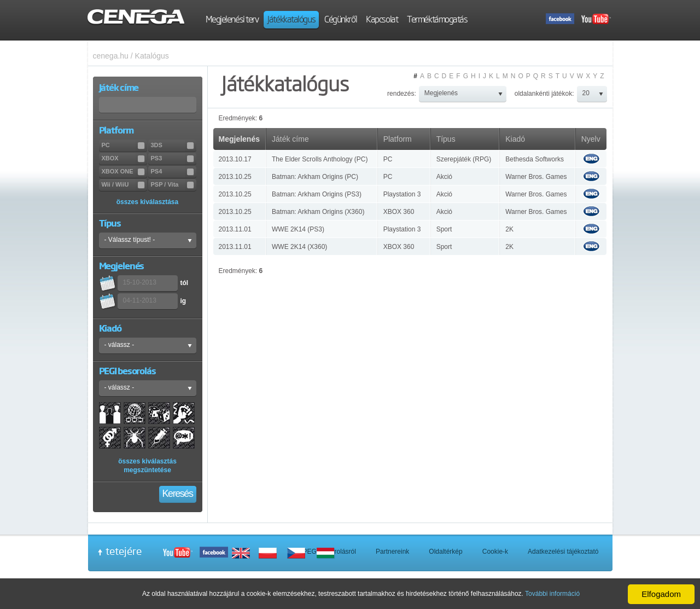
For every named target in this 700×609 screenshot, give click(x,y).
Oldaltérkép (445, 552)
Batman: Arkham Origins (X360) (318, 212)
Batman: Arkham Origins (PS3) (317, 194)
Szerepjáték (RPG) (464, 159)
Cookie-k (495, 552)
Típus (446, 139)
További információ (552, 594)
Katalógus (152, 56)
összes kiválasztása (147, 202)
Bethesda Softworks (535, 159)
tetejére (124, 551)
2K (509, 229)
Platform (398, 139)
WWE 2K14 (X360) (299, 247)
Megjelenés (239, 139)
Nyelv (591, 139)
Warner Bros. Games (536, 177)
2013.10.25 (235, 177)
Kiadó (515, 139)
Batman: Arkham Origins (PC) (315, 177)
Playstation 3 (402, 194)
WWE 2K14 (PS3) (298, 229)
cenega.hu (111, 56)
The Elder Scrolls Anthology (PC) (320, 159)
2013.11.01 (235, 229)
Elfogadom (661, 594)
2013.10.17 (235, 159)
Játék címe (290, 139)
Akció (444, 177)
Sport (444, 229)
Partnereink (392, 552)
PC (388, 159)
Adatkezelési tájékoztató (563, 552)
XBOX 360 (399, 212)
